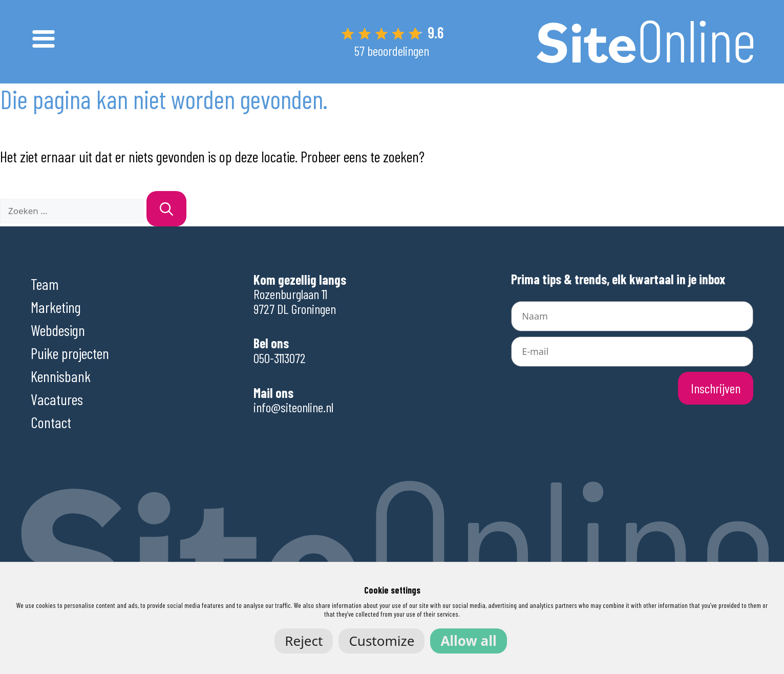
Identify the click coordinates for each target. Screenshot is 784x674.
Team (45, 284)
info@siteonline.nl (293, 407)
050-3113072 (280, 358)
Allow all (468, 641)
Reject (304, 641)
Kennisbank (61, 376)
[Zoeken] (166, 209)
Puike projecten (70, 353)
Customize (382, 641)
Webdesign (58, 330)
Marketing (56, 307)
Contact (51, 422)
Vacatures (57, 399)
